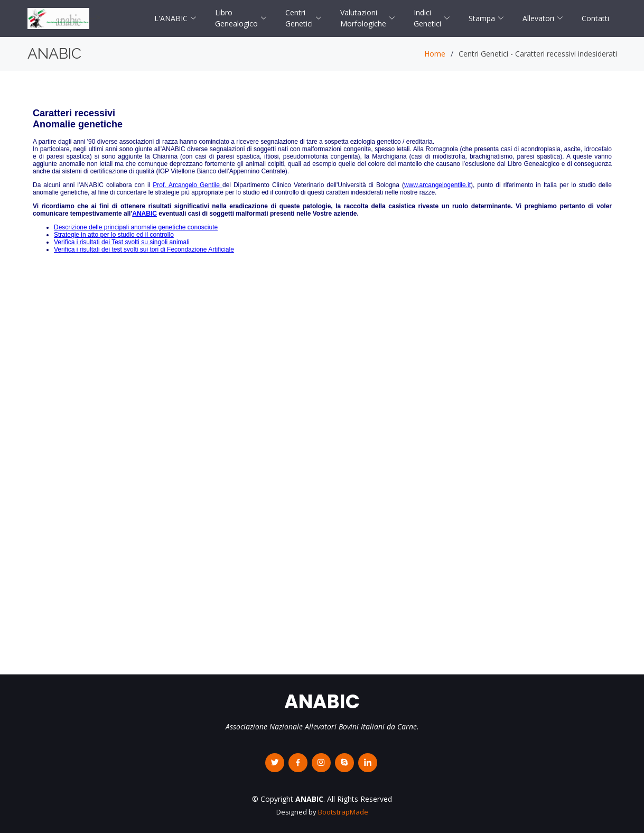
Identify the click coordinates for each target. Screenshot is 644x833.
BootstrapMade (343, 812)
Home (435, 54)
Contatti (595, 18)
